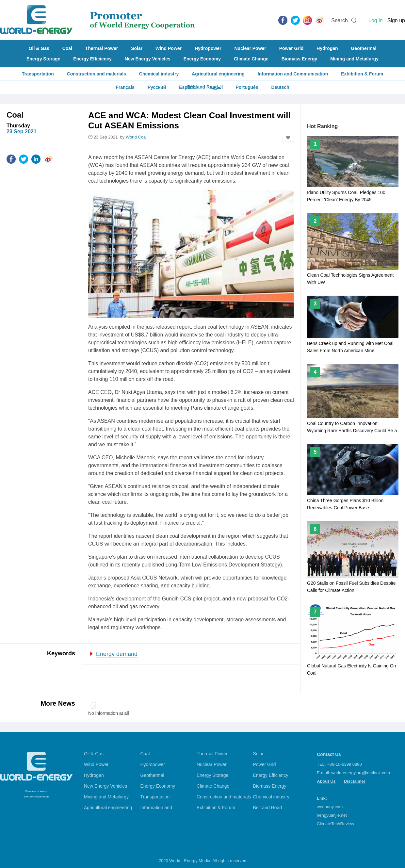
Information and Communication (293, 74)
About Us (326, 781)
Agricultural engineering (218, 74)
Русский (157, 87)
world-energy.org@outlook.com (361, 773)
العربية (216, 87)
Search (340, 20)
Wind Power (169, 48)
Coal (67, 48)
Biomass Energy (300, 59)
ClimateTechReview (335, 824)
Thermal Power (102, 48)
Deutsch (280, 87)
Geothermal (364, 48)
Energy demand (117, 654)
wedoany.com (330, 807)
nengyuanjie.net (332, 815)
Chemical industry (159, 74)
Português (247, 87)
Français (125, 87)
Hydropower (208, 48)
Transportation (38, 74)
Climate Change (251, 59)
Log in (376, 20)
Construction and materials (97, 74)
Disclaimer (355, 781)
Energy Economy (202, 59)
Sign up (396, 20)
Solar (137, 48)
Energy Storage (43, 59)
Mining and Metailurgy (354, 59)
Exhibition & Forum (362, 74)
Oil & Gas (39, 48)
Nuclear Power (250, 48)
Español (188, 87)
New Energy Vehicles (148, 59)
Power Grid (292, 48)
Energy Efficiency (92, 59)
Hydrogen (327, 48)
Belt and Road (268, 808)
